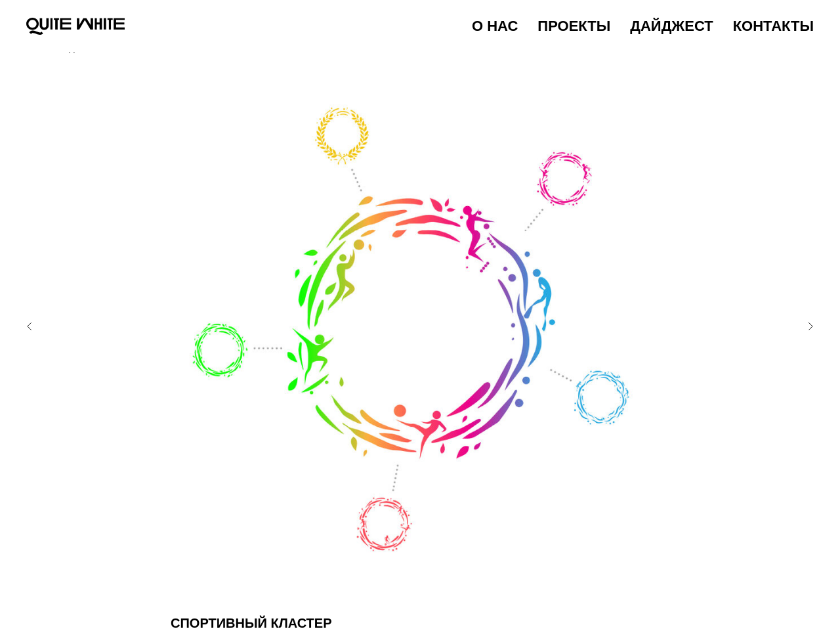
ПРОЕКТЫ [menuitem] (574, 26)
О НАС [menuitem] (495, 26)
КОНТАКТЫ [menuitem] (773, 26)
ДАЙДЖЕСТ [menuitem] (671, 26)
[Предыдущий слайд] (30, 322)
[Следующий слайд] (810, 322)
